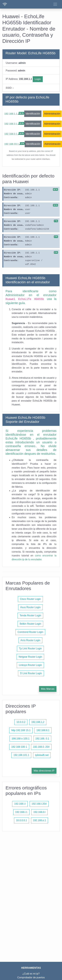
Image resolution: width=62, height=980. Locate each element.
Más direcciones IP (44, 771)
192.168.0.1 (11, 134)
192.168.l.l (20, 804)
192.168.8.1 (43, 730)
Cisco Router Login (30, 599)
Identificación (33, 114)
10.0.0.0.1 (22, 820)
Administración (52, 114)
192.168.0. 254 (41, 747)
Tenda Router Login (30, 615)
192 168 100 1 (19, 747)
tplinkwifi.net (42, 755)
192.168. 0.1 (42, 739)
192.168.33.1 (11, 144)
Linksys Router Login (30, 665)
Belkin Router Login (30, 624)
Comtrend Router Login (30, 632)
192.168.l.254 (39, 804)
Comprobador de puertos (31, 977)
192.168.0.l (39, 812)
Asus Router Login (30, 607)
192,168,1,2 (38, 722)
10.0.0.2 (21, 722)
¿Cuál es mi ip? (31, 974)
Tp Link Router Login (30, 649)
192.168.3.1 (11, 124)
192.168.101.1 (21, 755)
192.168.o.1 (40, 820)
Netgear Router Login (30, 657)
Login (38, 79)
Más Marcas (48, 689)
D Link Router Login (31, 673)
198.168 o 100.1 (21, 739)
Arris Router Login (30, 640)
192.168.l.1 (21, 812)
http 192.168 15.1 (21, 730)
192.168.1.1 (11, 114)
